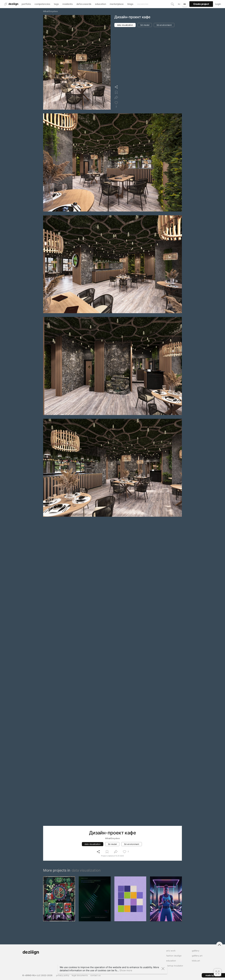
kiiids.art (196, 961)
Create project (201, 4)
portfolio (26, 4)
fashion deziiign (174, 956)
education (100, 4)
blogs (130, 4)
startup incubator (175, 966)
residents (67, 4)
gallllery (196, 951)
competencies (42, 4)
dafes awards (84, 4)
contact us (95, 975)
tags (56, 4)
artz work (171, 951)
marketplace (117, 4)
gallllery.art (197, 956)
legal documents (80, 975)
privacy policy (63, 975)
